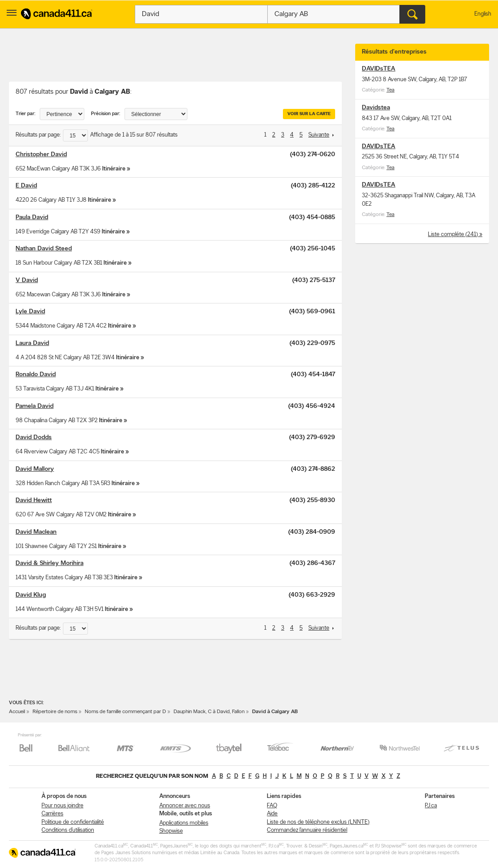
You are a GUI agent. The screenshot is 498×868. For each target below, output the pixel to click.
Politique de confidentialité (73, 822)
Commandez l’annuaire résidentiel (307, 830)
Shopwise (171, 831)
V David (27, 280)
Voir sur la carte (309, 114)
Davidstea (376, 108)
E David (26, 186)
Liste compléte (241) (454, 235)
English (483, 14)
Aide (272, 814)
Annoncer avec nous (185, 806)
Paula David (32, 218)
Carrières (52, 814)
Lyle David (30, 312)
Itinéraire (114, 169)
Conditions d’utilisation (68, 830)
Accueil (17, 712)
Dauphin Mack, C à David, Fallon (209, 712)
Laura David (32, 343)
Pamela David (35, 406)
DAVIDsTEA (379, 69)
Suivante (319, 135)
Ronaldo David (36, 375)
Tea (390, 90)
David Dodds (34, 438)
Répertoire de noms (55, 712)
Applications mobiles (184, 823)
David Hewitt (34, 500)
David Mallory (35, 469)
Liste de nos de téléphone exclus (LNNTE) (318, 822)
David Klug (31, 595)
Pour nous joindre (62, 806)
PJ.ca (431, 806)
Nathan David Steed (44, 249)
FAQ (272, 806)
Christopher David (41, 155)
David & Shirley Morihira (50, 563)
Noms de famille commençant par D (125, 712)
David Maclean (36, 532)
